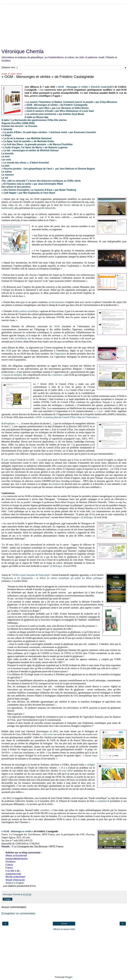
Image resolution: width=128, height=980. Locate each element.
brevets (67, 205)
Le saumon (8, 175)
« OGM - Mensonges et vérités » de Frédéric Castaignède (56, 105)
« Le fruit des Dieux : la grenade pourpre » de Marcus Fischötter (37, 144)
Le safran (7, 172)
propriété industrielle (46, 208)
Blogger (69, 977)
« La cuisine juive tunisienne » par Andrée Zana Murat (54, 114)
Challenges (88, 517)
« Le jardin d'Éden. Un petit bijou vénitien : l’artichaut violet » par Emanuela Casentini (49, 132)
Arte (33, 886)
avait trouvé (48, 734)
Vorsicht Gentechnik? (102, 87)
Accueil (64, 924)
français (7, 375)
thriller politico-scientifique (26, 311)
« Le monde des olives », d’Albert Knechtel (25, 163)
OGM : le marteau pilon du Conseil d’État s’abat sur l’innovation (66, 417)
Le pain (6, 166)
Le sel (5, 178)
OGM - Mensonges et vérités (73, 87)
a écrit (100, 411)
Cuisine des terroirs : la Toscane (19, 126)
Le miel (6, 156)
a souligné (90, 765)
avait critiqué (10, 460)
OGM (57, 326)
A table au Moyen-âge (36, 117)
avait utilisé (67, 771)
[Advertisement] (64, 25)
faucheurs (58, 375)
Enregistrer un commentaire (18, 913)
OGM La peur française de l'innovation (31, 575)
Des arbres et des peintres (16, 187)
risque (95, 756)
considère (45, 810)
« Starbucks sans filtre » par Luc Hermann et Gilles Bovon (57, 108)
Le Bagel (6, 135)
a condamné (101, 801)
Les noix (6, 160)
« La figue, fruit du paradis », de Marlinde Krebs (28, 141)
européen (18, 375)
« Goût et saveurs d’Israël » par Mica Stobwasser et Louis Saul (59, 111)
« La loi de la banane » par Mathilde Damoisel (26, 138)
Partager (8, 899)
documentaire (58, 302)
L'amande (7, 129)
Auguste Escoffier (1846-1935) (18, 123)
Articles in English (15, 883)
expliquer (10, 423)
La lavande (8, 154)
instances (56, 484)
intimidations (21, 338)
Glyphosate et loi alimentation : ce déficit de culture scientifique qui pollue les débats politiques (52, 578)
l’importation (60, 354)
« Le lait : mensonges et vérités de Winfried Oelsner (30, 150)
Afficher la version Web (64, 929)
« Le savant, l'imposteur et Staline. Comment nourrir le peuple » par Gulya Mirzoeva (71, 102)
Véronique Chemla (23, 51)
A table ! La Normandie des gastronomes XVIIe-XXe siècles (34, 120)
